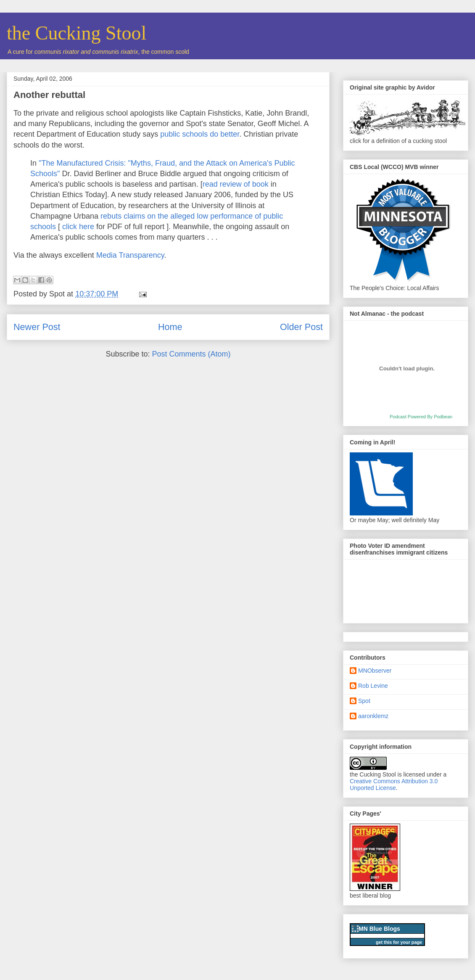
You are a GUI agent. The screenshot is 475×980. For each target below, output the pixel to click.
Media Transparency (130, 255)
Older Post (301, 327)
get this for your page (399, 942)
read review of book (236, 184)
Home (170, 327)
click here (78, 227)
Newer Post (37, 327)
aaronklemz (373, 716)
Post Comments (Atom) (191, 354)
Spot (364, 701)
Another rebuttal (49, 95)
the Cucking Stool (77, 33)
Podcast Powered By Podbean (421, 417)
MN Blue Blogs (379, 929)
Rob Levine (373, 686)
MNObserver (375, 671)
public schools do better (200, 134)
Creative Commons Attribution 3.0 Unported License (394, 785)
